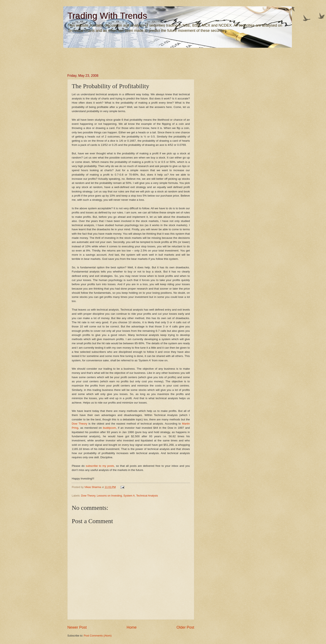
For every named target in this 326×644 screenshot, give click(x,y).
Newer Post (77, 627)
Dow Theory (88, 496)
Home (132, 627)
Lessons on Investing (109, 496)
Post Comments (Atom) (98, 636)
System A (129, 496)
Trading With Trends (107, 16)
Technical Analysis (147, 496)
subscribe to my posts (100, 466)
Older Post (185, 627)
